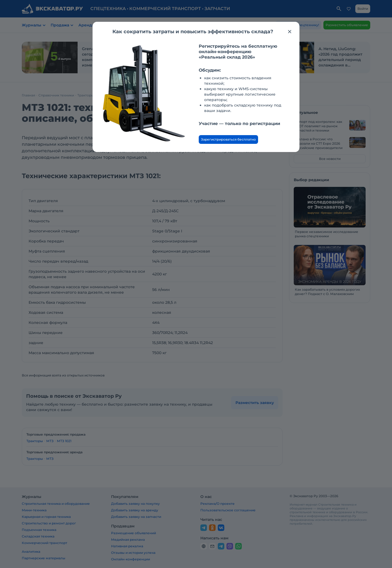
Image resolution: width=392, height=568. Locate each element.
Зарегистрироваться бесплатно (228, 139)
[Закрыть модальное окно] (290, 32)
